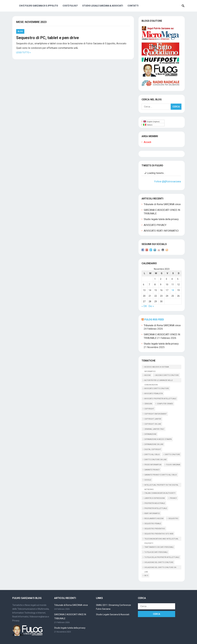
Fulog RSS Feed (154, 320)
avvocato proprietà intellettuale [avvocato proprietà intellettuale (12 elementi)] (160, 399)
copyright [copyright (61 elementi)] (149, 409)
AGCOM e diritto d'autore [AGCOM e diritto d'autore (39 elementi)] (167, 375)
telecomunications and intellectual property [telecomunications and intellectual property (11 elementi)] (161, 539)
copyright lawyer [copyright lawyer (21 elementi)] (153, 419)
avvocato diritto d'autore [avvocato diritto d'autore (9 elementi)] (157, 388)
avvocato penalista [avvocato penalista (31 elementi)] (154, 394)
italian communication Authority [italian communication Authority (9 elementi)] (160, 493)
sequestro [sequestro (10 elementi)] (173, 519)
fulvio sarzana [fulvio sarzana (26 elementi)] (173, 465)
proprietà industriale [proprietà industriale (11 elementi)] (155, 503)
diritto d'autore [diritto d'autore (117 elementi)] (172, 454)
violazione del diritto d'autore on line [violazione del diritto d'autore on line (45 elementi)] (160, 568)
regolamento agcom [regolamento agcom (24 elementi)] (154, 519)
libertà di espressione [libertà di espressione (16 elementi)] (155, 498)
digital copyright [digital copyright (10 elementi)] (153, 449)
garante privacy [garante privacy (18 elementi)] (152, 470)
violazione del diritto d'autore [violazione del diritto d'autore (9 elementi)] (159, 562)
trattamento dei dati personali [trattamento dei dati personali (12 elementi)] (159, 547)
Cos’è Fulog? (70, 6)
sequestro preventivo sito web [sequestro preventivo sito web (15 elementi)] (159, 534)
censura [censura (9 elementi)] (148, 404)
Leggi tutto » (23, 52)
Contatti (133, 6)
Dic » (151, 306)
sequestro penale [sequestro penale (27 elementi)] (153, 524)
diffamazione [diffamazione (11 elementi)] (150, 434)
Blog (20, 31)
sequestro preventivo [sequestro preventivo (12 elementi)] (155, 529)
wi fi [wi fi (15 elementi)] (146, 576)
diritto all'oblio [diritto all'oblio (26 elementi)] (152, 454)
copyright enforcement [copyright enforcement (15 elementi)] (156, 414)
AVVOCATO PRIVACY (155, 225)
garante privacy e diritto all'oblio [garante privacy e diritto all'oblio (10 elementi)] (161, 475)
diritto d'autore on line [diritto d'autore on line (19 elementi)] (155, 460)
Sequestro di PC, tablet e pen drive (47, 38)
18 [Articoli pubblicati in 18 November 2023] (173, 290)
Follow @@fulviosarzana (168, 182)
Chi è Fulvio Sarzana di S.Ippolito (39, 6)
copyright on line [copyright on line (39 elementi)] (153, 424)
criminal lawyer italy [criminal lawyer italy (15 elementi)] (154, 429)
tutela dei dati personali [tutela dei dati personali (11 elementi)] (156, 552)
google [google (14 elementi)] (148, 480)
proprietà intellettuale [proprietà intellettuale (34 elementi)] (156, 508)
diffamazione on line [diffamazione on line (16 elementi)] (154, 444)
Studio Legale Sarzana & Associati (103, 6)
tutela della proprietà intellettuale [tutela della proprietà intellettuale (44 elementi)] (162, 557)
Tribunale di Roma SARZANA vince (162, 204)
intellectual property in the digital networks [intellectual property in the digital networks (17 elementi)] (161, 486)
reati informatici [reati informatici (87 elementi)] (152, 513)
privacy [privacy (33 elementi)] (173, 498)
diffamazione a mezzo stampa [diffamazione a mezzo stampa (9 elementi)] (158, 439)
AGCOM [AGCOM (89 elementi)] (147, 375)
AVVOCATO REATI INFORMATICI (161, 231)
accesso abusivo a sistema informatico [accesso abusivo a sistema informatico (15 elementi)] (157, 367)
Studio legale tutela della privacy (161, 219)
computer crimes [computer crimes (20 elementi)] (165, 404)
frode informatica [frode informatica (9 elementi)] (153, 465)
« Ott (144, 306)
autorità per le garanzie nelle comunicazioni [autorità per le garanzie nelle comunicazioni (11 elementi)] (159, 381)
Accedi (147, 142)
